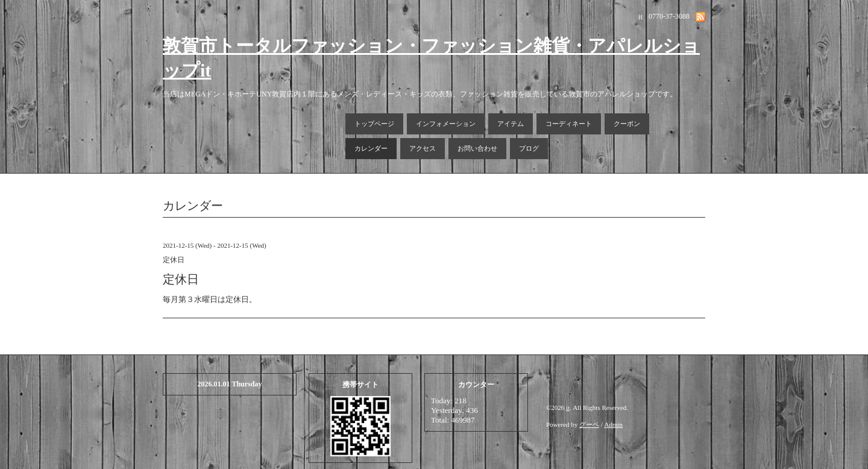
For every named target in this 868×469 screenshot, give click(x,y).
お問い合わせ (477, 148)
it (568, 408)
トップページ (374, 124)
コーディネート (569, 124)
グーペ (589, 424)
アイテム (511, 124)
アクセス (423, 148)
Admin (614, 424)
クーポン (627, 124)
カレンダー (371, 148)
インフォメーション (446, 124)
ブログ (529, 148)
